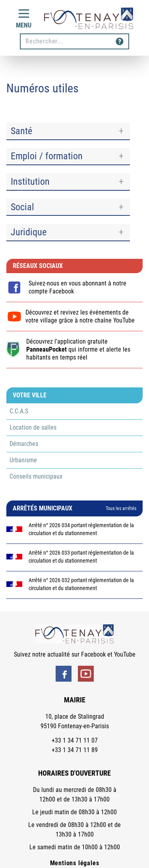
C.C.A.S (19, 411)
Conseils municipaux (36, 476)
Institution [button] (30, 182)
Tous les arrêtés (121, 508)
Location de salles (33, 427)
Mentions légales (75, 863)
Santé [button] (21, 131)
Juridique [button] (29, 232)
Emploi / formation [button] (47, 156)
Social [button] (22, 207)
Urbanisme (23, 460)
